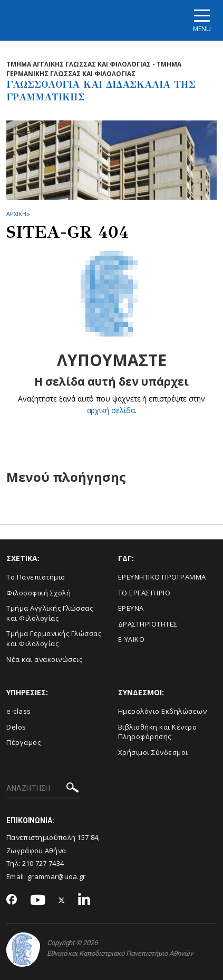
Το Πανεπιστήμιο (36, 577)
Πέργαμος (23, 742)
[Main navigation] (202, 20)
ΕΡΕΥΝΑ (131, 608)
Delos (16, 727)
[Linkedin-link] (84, 900)
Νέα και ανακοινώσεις (44, 659)
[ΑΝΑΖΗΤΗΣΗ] (43, 789)
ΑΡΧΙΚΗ (16, 214)
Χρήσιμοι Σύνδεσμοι (153, 752)
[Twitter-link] (62, 900)
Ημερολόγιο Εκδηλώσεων (163, 711)
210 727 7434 (43, 863)
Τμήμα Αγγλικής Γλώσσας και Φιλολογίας (50, 613)
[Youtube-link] (38, 900)
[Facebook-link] (12, 900)
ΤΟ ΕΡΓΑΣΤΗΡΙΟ (144, 593)
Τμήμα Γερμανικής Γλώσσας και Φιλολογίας (54, 638)
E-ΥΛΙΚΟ (132, 639)
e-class (19, 711)
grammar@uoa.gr (56, 876)
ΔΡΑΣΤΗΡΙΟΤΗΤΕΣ (148, 624)
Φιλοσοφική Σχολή (38, 593)
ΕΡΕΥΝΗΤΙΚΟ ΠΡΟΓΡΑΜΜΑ (162, 577)
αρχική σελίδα (111, 410)
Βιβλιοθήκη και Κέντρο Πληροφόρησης (158, 732)
